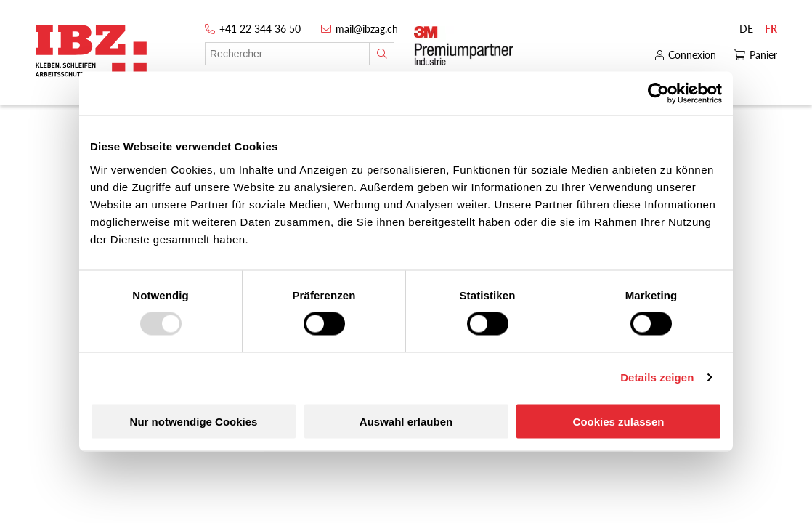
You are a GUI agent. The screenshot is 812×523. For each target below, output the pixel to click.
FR (771, 29)
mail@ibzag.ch (367, 29)
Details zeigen (657, 377)
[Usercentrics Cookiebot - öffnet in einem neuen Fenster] (658, 94)
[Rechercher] (382, 54)
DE (746, 29)
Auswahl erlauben (406, 421)
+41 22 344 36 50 (260, 29)
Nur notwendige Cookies (194, 421)
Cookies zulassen (619, 421)
